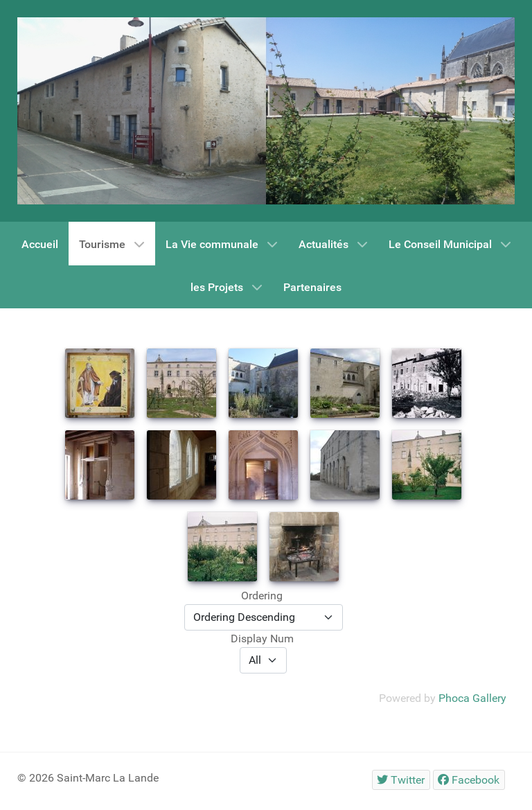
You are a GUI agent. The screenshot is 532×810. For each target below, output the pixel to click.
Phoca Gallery (472, 698)
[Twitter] (401, 780)
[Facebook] (469, 780)
